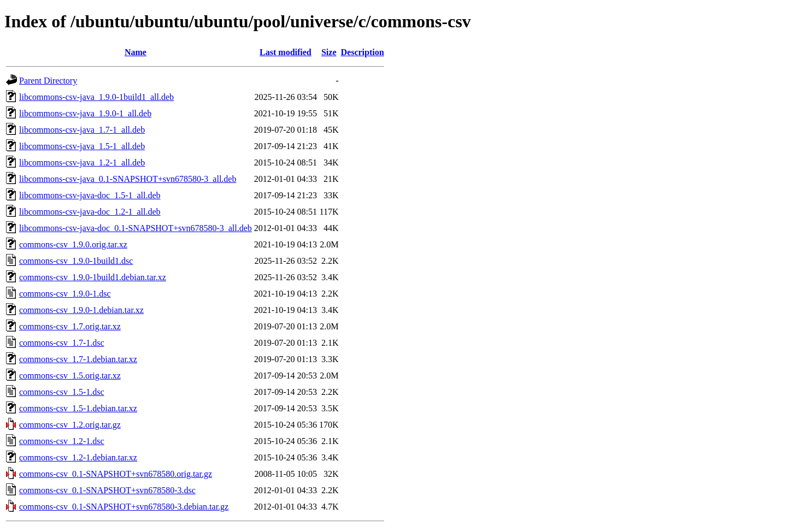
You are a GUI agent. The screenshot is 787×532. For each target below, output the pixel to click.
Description (363, 52)
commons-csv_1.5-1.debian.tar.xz (78, 408)
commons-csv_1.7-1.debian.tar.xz (78, 359)
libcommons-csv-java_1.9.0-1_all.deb (85, 113)
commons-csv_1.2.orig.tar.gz (70, 425)
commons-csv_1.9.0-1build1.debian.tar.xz (93, 277)
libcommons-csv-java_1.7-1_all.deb (82, 130)
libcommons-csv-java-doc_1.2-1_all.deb (90, 212)
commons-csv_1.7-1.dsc (62, 343)
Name (136, 52)
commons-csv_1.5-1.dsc (62, 392)
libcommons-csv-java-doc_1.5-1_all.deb (90, 195)
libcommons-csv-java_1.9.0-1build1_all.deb (96, 97)
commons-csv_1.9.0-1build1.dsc (76, 261)
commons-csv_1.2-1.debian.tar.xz (78, 457)
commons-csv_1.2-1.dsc (62, 441)
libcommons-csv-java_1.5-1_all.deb (82, 146)
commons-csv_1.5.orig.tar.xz (70, 376)
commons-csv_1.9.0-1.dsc (65, 294)
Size (329, 52)
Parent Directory (48, 81)
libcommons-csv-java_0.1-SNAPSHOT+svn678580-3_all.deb (128, 179)
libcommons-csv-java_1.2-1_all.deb (82, 162)
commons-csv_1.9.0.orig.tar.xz (73, 244)
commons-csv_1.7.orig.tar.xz (70, 326)
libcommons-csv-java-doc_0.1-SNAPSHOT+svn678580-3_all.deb (136, 228)
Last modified (286, 52)
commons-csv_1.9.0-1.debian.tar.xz (81, 310)
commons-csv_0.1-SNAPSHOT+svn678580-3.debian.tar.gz (124, 507)
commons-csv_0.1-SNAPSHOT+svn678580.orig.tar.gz (116, 474)
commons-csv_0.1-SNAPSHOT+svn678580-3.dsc (107, 490)
